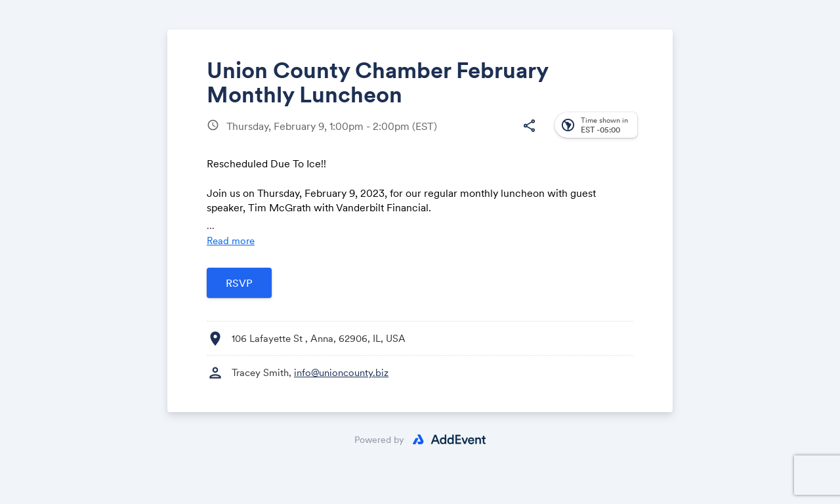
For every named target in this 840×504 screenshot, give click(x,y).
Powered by (379, 440)
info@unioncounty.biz (341, 372)
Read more (231, 241)
